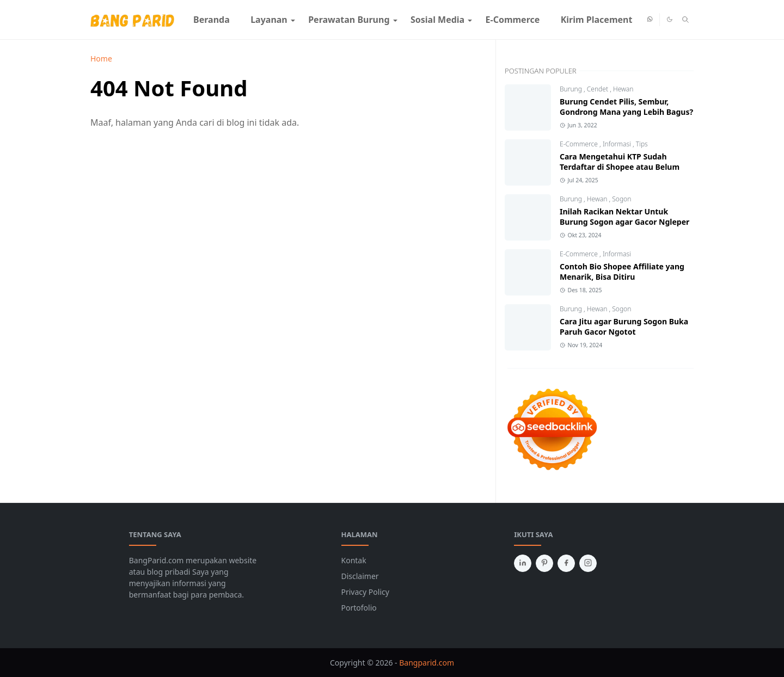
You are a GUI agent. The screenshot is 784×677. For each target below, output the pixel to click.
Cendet (598, 89)
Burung (572, 89)
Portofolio (359, 608)
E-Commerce (580, 144)
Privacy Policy (365, 592)
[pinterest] (544, 563)
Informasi (618, 144)
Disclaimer (360, 576)
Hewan (623, 89)
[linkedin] (523, 563)
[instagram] (588, 563)
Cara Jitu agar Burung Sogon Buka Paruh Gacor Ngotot (624, 327)
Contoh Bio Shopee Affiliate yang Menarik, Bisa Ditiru (622, 272)
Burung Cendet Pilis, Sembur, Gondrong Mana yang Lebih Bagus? (626, 107)
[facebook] (566, 563)
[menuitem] (212, 20)
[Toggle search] (685, 20)
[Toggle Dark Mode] (670, 19)
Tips (642, 144)
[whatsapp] (650, 20)
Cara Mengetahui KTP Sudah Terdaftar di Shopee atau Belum (620, 162)
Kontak (354, 560)
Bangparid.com (427, 663)
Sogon (621, 199)
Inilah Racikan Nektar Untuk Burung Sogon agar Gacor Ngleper (624, 217)
